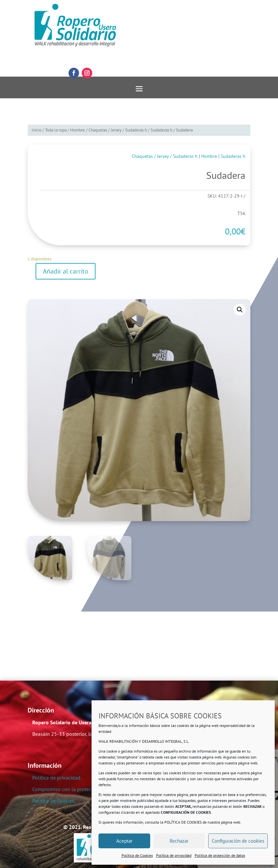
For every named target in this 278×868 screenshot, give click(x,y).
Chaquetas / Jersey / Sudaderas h (118, 130)
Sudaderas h (161, 130)
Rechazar (179, 841)
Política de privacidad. (57, 778)
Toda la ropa (56, 130)
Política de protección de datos (220, 855)
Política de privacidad (174, 855)
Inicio (37, 130)
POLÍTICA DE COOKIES (183, 822)
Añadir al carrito (66, 271)
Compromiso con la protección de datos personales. (90, 789)
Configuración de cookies (238, 841)
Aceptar (124, 841)
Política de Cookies (137, 855)
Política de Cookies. (54, 801)
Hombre (78, 130)
